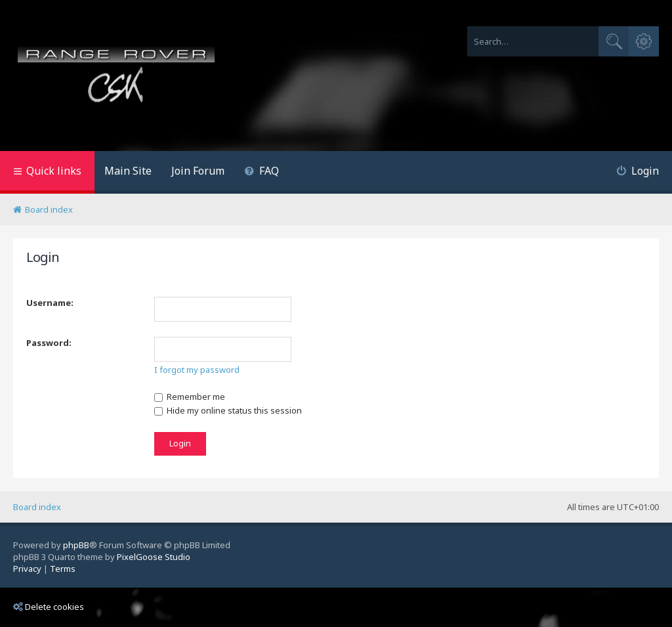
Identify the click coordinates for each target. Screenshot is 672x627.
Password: (49, 343)
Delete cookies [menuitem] (49, 607)
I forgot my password (197, 370)
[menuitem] (262, 172)
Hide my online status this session (228, 410)
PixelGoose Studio (154, 557)
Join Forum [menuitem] (198, 171)
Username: (50, 303)
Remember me (190, 397)
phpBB (76, 545)
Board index (37, 507)
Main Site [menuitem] (128, 171)
